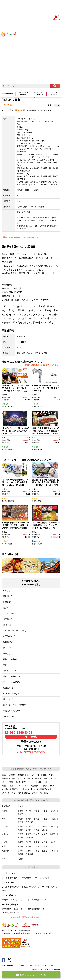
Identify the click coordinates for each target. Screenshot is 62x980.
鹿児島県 (29, 854)
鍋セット (26, 789)
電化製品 (44, 793)
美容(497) (7, 665)
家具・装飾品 (22, 782)
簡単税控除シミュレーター (13, 909)
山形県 (53, 811)
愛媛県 (37, 847)
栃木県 (28, 819)
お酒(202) (7, 625)
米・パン (36, 775)
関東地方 (5, 819)
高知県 (45, 847)
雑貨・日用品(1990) (11, 676)
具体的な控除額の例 (11, 912)
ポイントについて (50, 887)
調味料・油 (42, 782)
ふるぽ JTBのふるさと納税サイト (10, 44)
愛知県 (4, 407)
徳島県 (20, 847)
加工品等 (44, 778)
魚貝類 (21, 775)
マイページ (41, 5)
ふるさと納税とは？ (11, 878)
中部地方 (5, 404)
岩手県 (28, 811)
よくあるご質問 (33, 5)
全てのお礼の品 (54, 93)
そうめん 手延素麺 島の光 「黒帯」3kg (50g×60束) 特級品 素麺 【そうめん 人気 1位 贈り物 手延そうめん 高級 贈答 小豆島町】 (15, 485)
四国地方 (5, 498)
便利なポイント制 (30, 878)
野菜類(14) (8, 619)
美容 (33, 782)
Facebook (3, 960)
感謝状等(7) (8, 688)
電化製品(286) (9, 716)
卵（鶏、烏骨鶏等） (11, 789)
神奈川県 (29, 822)
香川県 (4, 501)
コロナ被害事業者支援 (42, 789)
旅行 (4, 775)
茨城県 (20, 819)
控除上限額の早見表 (36, 909)
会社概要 (21, 965)
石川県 (37, 826)
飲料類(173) (8, 642)
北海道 (34, 544)
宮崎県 (20, 854)
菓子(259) (7, 648)
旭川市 (40, 544)
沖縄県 (20, 859)
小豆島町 (11, 501)
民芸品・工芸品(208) (12, 711)
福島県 (20, 814)
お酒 (13, 778)
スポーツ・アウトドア (11, 793)
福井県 (45, 826)
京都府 (37, 834)
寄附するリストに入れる (33, 975)
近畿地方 (5, 834)
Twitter (9, 960)
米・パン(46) (9, 613)
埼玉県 (45, 819)
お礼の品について (32, 887)
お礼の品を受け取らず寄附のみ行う (23, 237)
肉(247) (6, 608)
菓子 (4, 782)
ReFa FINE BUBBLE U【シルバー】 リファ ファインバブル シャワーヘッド (46, 388)
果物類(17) (8, 596)
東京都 (20, 822)
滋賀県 (28, 834)
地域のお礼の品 (48, 786)
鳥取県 (20, 842)
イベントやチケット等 (27, 778)
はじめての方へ (23, 5)
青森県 (20, 811)
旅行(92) (7, 590)
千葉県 (53, 819)
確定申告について (10, 900)
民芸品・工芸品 (31, 793)
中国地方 (35, 498)
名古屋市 (11, 407)
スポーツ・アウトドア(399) (15, 705)
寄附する (47, 5)
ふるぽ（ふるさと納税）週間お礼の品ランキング (22, 917)
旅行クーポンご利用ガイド (39, 93)
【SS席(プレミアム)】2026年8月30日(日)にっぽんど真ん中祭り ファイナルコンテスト (16, 431)
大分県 (53, 851)
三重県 (20, 834)
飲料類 (54, 778)
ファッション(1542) (11, 682)
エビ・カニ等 (49, 775)
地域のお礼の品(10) (11, 693)
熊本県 (45, 851)
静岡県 (37, 830)
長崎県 (37, 851)
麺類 (11, 782)
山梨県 (53, 826)
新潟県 (20, 826)
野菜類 (5, 778)
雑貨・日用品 (8, 786)
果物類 (12, 775)
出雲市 (40, 501)
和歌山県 (29, 838)
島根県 (34, 501)
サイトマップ (52, 965)
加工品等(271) (9, 636)
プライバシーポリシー (36, 965)
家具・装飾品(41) (10, 659)
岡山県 (37, 842)
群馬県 (37, 819)
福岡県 (20, 851)
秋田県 (45, 811)
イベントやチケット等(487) (15, 631)
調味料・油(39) (9, 671)
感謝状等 (35, 786)
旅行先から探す (8, 93)
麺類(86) (7, 654)
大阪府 (45, 834)
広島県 (45, 842)
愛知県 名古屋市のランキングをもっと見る (41, 365)
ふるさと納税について (11, 887)
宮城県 (37, 811)
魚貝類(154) (8, 602)
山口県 (53, 842)
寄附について (8, 890)
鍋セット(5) (8, 699)
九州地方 (5, 851)
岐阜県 (28, 830)
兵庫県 (53, 834)
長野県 (20, 830)
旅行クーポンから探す (23, 93)
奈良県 (20, 838)
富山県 (28, 826)
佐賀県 (28, 851)
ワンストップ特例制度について (33, 900)
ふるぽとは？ (46, 878)
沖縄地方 (5, 859)
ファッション (22, 786)
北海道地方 (36, 541)
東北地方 (5, 811)
